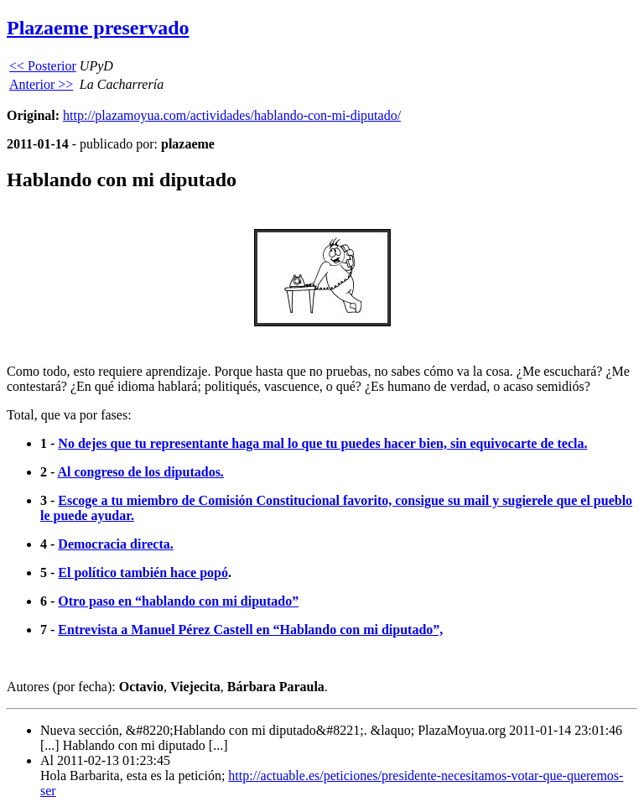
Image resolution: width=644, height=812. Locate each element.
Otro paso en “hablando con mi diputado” (178, 601)
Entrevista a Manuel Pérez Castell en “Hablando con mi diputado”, (250, 630)
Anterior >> (41, 84)
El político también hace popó (143, 573)
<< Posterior (43, 66)
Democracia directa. (115, 544)
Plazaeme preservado (98, 28)
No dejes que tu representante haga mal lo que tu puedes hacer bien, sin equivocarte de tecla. (322, 443)
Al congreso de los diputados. (140, 472)
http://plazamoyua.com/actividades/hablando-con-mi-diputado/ (232, 115)
